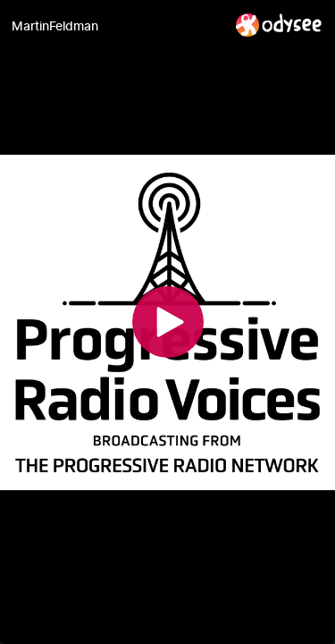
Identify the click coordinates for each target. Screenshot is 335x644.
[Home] (279, 25)
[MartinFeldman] (117, 26)
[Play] (168, 322)
